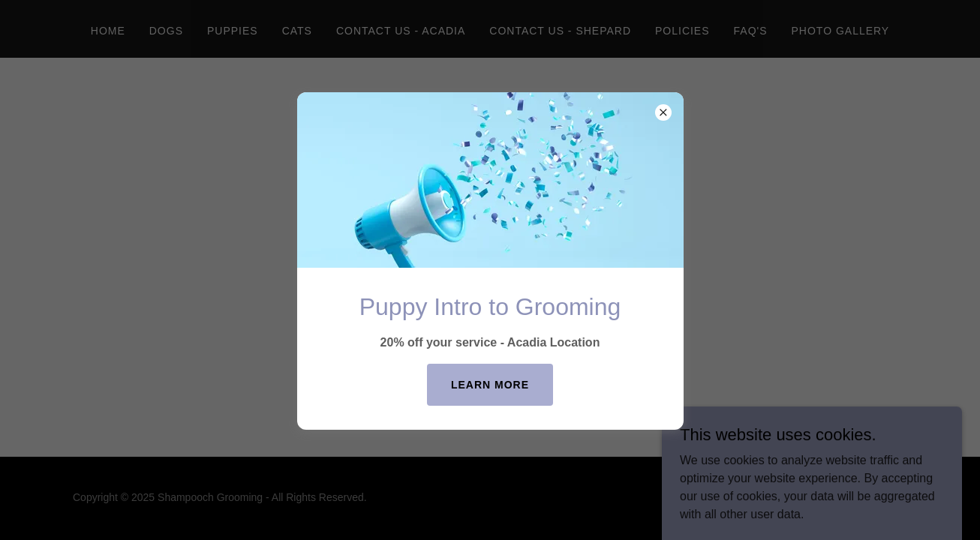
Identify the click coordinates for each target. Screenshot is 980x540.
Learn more (490, 385)
